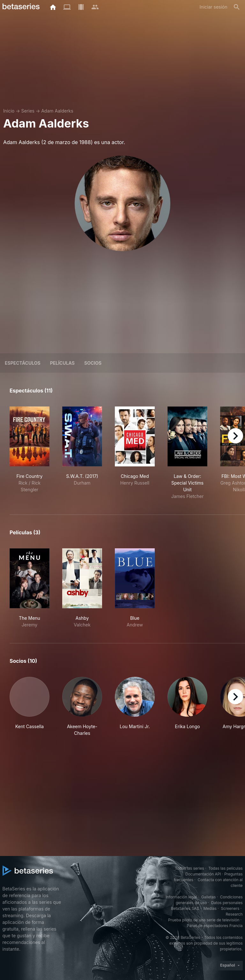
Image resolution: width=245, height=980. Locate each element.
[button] (30, 707)
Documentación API (203, 874)
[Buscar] (237, 7)
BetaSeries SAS (185, 908)
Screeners (230, 908)
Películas (62, 363)
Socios (93, 363)
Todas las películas (225, 868)
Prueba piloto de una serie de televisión (204, 920)
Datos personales (227, 903)
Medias (210, 908)
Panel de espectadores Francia (215, 926)
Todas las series (189, 868)
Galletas (209, 897)
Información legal (181, 897)
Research (234, 914)
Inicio (9, 111)
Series (28, 111)
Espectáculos (23, 363)
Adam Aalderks (57, 111)
